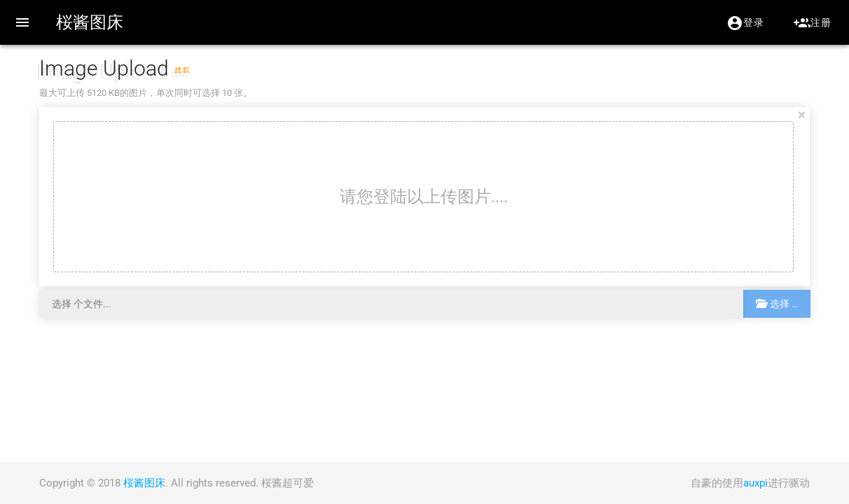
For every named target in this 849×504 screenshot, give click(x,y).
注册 (812, 23)
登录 (745, 23)
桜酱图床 (90, 22)
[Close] (802, 115)
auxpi (755, 483)
